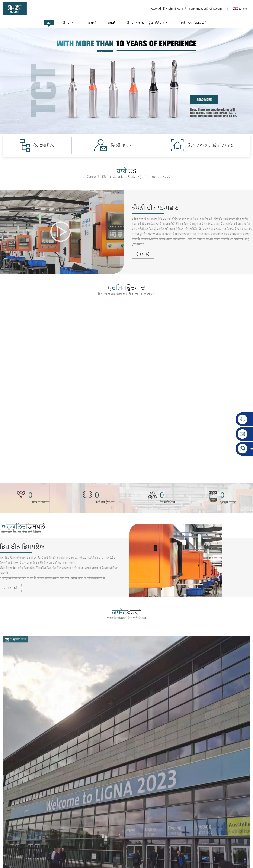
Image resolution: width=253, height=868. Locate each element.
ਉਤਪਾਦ (68, 23)
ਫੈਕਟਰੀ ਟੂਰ (103, 838)
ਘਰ (49, 23)
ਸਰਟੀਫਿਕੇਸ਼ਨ (104, 832)
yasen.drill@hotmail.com (167, 9)
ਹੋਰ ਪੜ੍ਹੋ (99, 749)
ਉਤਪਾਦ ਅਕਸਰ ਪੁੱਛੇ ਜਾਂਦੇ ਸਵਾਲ (147, 23)
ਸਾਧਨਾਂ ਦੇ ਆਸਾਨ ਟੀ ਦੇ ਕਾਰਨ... (201, 711)
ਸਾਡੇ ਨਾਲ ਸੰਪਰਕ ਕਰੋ (193, 23)
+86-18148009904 (21, 850)
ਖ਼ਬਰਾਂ (111, 23)
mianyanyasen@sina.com (205, 9)
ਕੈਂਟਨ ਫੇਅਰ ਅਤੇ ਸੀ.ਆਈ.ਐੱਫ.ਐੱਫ (120, 723)
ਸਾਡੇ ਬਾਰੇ (90, 23)
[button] (108, 112)
